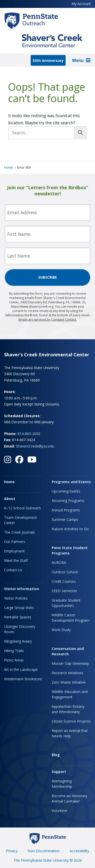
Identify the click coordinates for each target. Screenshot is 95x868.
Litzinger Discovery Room (20, 629)
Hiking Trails (14, 651)
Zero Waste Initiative (69, 682)
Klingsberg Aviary (18, 641)
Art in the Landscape (21, 669)
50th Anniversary (48, 60)
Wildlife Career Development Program (71, 618)
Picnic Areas (14, 660)
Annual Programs (66, 510)
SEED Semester (64, 591)
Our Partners (15, 542)
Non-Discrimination (44, 851)
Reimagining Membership (62, 784)
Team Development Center (21, 520)
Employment (14, 551)
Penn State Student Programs (70, 550)
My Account (81, 4)
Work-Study (61, 630)
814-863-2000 (29, 434)
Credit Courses (64, 581)
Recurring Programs (68, 501)
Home (8, 167)
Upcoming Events (66, 491)
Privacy (12, 851)
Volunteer (60, 811)
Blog (56, 755)
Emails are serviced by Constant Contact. (48, 320)
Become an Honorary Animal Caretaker (69, 798)
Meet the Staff (16, 560)
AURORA (59, 562)
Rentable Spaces (18, 617)
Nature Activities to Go (70, 529)
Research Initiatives (68, 673)
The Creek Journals (20, 532)
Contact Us (13, 570)
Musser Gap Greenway (70, 663)
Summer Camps (65, 519)
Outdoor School (65, 572)
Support (59, 772)
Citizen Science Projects (71, 721)
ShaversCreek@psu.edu (35, 446)
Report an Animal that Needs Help (70, 733)
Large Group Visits (19, 608)
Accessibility (79, 851)
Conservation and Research (68, 651)
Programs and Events (71, 482)
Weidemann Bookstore (23, 679)
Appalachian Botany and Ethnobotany (68, 709)
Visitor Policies (16, 598)
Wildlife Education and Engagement (70, 694)
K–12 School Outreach (22, 508)
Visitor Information (22, 589)
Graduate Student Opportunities (66, 603)
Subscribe (48, 277)
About (10, 499)
